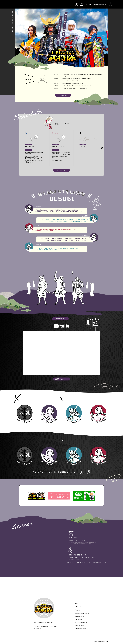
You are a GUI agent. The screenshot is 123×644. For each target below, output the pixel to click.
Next (102, 148)
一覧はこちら (63, 95)
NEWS (76, 605)
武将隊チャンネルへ (61, 379)
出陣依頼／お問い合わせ (100, 4)
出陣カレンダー (78, 608)
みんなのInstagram (79, 617)
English (88, 4)
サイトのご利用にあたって (81, 623)
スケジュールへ (61, 170)
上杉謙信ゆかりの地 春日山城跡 (82, 614)
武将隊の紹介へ (60, 319)
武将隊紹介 (77, 611)
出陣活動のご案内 (79, 620)
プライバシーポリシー (80, 626)
